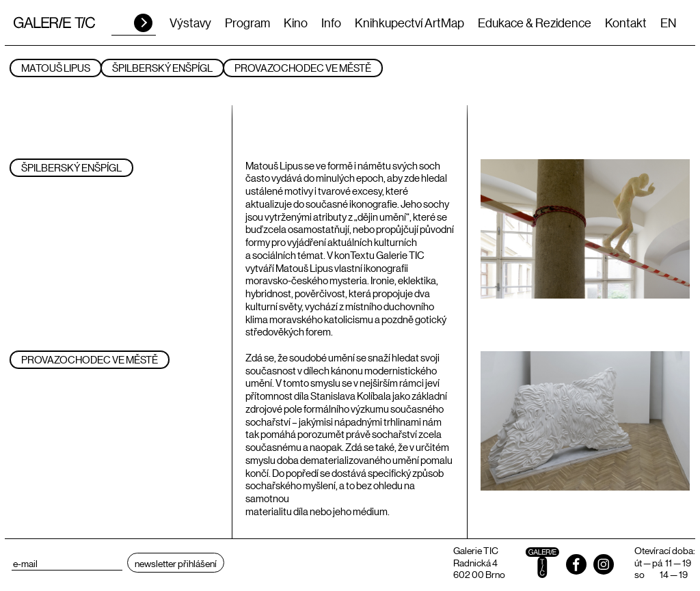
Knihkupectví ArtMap (409, 23)
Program (247, 23)
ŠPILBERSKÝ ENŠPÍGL (162, 67)
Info (331, 23)
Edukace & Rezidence (535, 23)
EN (668, 23)
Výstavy (190, 23)
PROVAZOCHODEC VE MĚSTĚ (303, 67)
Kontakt (626, 23)
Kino (296, 23)
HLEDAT (143, 23)
